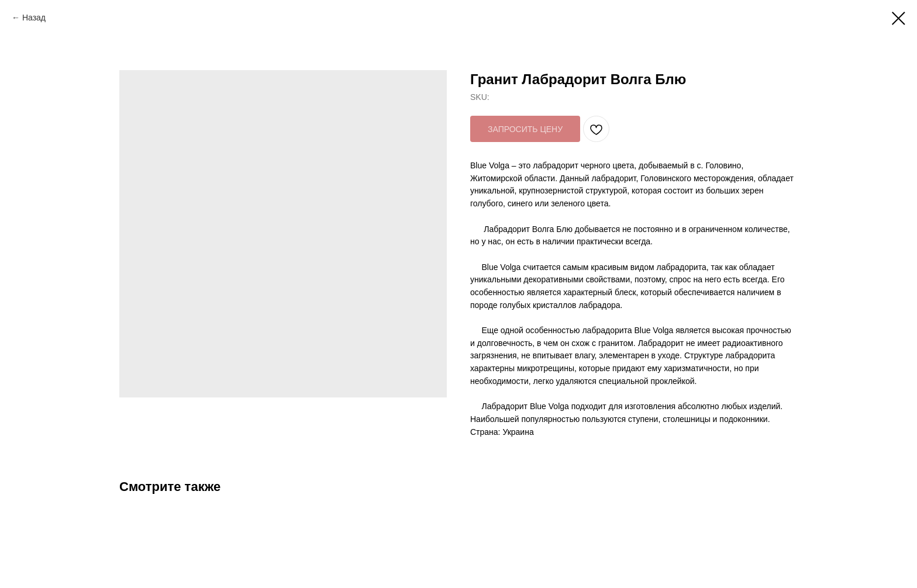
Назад (34, 18)
